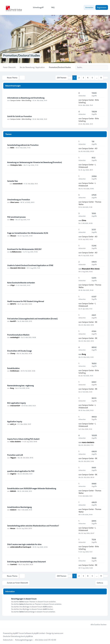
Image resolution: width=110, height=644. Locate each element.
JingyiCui (13, 474)
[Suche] (101, 67)
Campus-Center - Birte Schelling (21, 100)
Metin (12, 148)
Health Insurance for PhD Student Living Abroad (26, 301)
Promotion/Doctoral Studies (21, 56)
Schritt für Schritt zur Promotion (20, 116)
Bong (84, 354)
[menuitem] (37, 7)
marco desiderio (16, 441)
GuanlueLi (14, 564)
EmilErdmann (15, 371)
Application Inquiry (15, 422)
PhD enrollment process (16, 217)
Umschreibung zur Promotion (19, 200)
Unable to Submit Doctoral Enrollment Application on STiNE (30, 265)
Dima (12, 220)
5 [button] (92, 78)
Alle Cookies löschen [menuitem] (97, 624)
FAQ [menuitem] (51, 7)
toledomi (13, 510)
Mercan (13, 528)
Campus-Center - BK (89, 322)
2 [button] (79, 78)
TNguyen (13, 458)
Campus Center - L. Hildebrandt (87, 166)
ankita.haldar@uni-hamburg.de (21, 547)
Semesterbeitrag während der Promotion (23, 145)
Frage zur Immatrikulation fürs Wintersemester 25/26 (28, 233)
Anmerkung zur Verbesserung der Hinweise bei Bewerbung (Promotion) (34, 162)
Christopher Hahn (16, 165)
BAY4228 (13, 491)
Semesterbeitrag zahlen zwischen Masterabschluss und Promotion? (33, 526)
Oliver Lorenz (15, 202)
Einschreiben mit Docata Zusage (19, 351)
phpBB (15, 633)
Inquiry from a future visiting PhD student (23, 439)
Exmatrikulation (13, 368)
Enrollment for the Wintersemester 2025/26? (24, 249)
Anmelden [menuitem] (89, 7)
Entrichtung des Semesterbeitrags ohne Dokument (26, 562)
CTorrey (13, 353)
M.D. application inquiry (16, 403)
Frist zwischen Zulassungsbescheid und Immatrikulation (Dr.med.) (32, 319)
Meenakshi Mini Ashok (18, 268)
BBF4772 (13, 304)
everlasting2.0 (15, 337)
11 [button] (101, 78)
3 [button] (83, 78)
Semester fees (13, 181)
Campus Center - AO (90, 148)
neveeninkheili (18, 184)
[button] (106, 78)
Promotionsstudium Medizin (18, 335)
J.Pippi (12, 285)
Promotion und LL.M (15, 455)
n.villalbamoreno (16, 252)
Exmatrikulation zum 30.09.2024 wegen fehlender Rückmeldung (32, 488)
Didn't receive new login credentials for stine (24, 544)
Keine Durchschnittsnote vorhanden (21, 283)
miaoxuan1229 (15, 406)
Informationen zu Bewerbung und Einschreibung (26, 98)
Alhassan (13, 236)
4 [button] (88, 78)
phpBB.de (29, 636)
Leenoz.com (59, 633)
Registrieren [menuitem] (102, 7)
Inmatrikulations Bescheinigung (19, 507)
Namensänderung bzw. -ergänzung (20, 386)
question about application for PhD (21, 471)
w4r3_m (13, 424)
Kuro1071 (13, 321)
